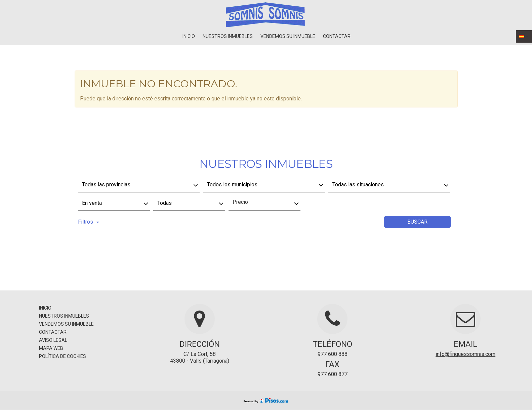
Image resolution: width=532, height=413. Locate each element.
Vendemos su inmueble (288, 36)
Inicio (189, 36)
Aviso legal (53, 340)
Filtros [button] (89, 222)
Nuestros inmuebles (228, 36)
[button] (524, 36)
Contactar (337, 36)
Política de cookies (63, 356)
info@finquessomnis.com (465, 354)
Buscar (417, 222)
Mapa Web (51, 348)
